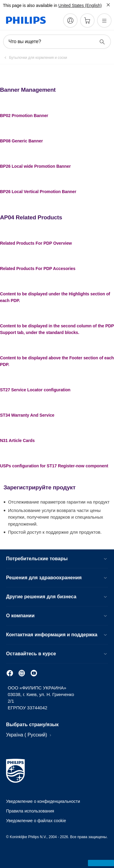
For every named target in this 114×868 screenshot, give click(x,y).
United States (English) (80, 5)
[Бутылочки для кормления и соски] (34, 58)
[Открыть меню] (104, 21)
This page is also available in (30, 5)
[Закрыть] (108, 5)
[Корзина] (87, 21)
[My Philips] (70, 21)
